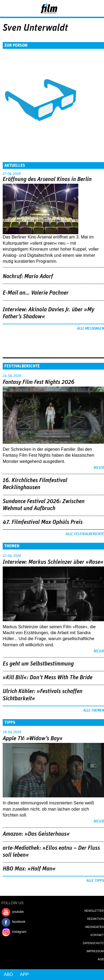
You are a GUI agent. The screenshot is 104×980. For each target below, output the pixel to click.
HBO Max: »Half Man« (29, 869)
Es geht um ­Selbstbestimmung (38, 664)
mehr (99, 468)
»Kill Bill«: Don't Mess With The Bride (48, 678)
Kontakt (97, 935)
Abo (8, 974)
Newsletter (94, 911)
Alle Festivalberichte (85, 534)
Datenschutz (93, 943)
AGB (101, 959)
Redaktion (95, 919)
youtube (18, 912)
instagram (19, 932)
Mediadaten (95, 927)
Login (85, 9)
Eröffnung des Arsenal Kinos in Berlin (47, 179)
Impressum (95, 951)
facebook (19, 922)
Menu (7, 8)
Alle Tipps (95, 881)
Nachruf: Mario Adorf (28, 276)
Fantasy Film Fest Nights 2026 (38, 382)
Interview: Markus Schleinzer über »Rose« (53, 562)
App (24, 974)
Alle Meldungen (90, 329)
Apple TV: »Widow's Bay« (33, 739)
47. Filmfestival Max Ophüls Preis (43, 522)
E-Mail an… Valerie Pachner (36, 293)
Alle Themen (94, 711)
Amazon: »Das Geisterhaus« (36, 834)
